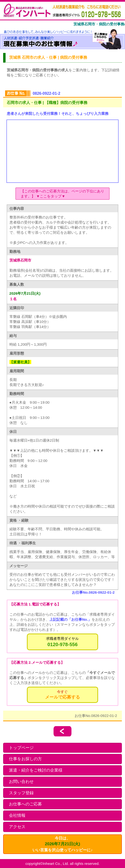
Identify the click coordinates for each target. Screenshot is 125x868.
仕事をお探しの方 (25, 759)
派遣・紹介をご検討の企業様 (36, 770)
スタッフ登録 (21, 793)
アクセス (17, 827)
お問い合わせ (21, 782)
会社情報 (17, 815)
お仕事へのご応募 (25, 804)
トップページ (21, 748)
